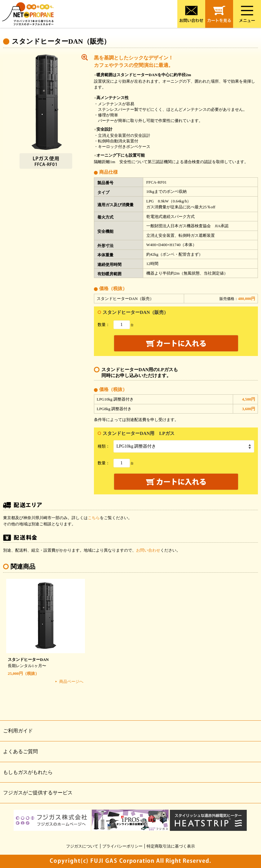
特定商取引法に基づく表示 (171, 846)
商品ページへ (71, 681)
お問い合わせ (148, 550)
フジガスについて (82, 846)
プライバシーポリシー (122, 846)
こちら (94, 518)
